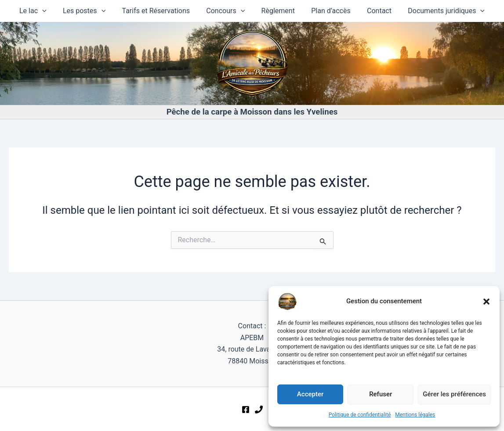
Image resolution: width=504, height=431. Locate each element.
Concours (227, 11)
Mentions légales (415, 415)
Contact (373, 11)
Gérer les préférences (454, 394)
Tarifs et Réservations (159, 11)
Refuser (381, 394)
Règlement (277, 11)
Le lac (41, 11)
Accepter (310, 394)
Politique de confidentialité (360, 415)
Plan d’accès (327, 11)
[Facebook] (246, 409)
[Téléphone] (259, 409)
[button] (486, 302)
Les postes (90, 11)
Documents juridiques (438, 11)
